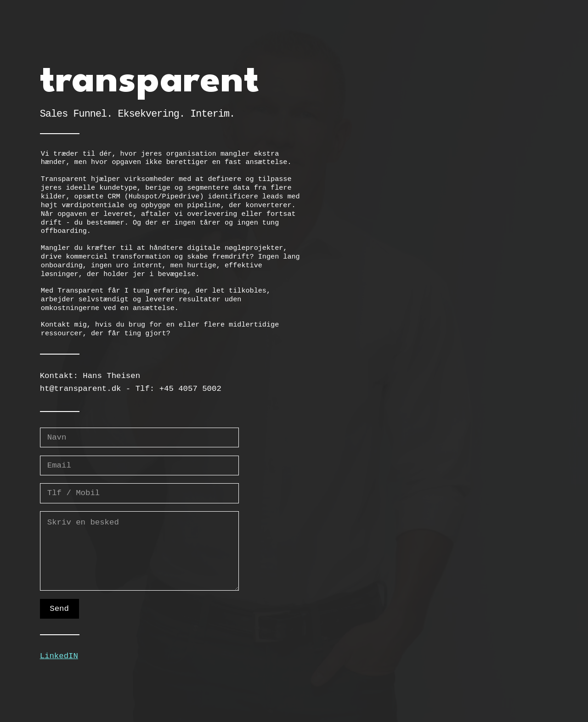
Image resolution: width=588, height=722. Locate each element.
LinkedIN (59, 656)
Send (59, 609)
